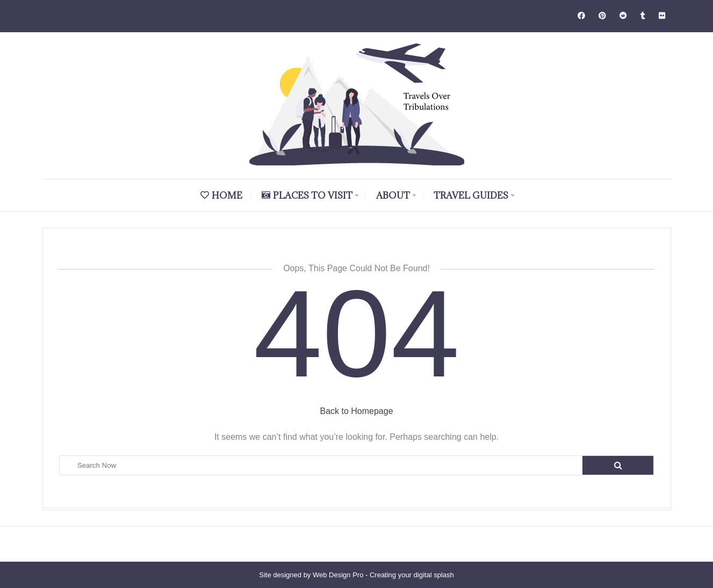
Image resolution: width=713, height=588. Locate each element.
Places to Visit (307, 195)
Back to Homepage (356, 411)
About (393, 195)
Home (221, 195)
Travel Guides (471, 195)
